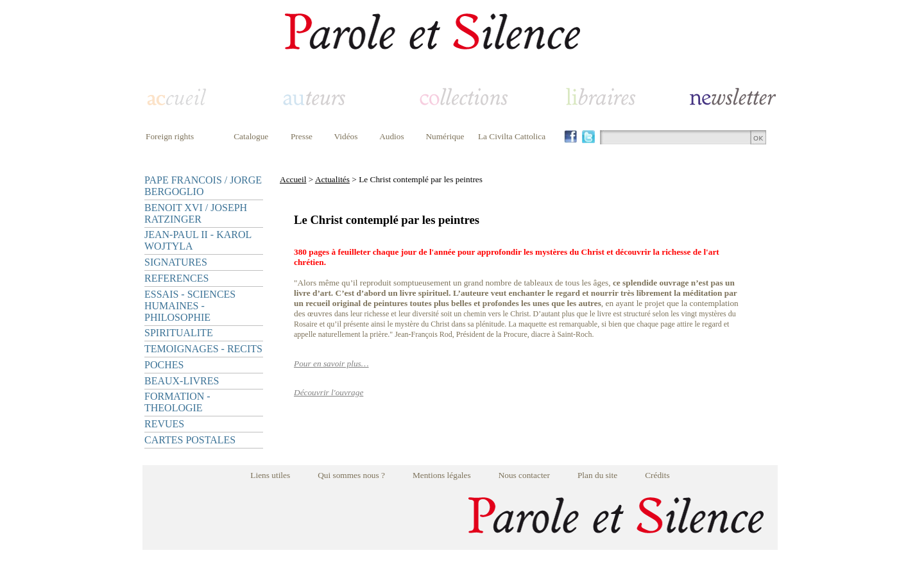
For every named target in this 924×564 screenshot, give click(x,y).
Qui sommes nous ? (351, 475)
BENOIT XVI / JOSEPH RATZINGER (196, 213)
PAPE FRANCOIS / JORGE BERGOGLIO (203, 186)
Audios (392, 136)
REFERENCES (176, 278)
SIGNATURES (176, 262)
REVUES (164, 424)
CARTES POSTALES (190, 440)
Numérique (445, 136)
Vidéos (346, 136)
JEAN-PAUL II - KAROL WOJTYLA (198, 240)
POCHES (164, 365)
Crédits (657, 475)
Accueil (293, 179)
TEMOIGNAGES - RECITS (203, 349)
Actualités (332, 179)
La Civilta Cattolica (512, 136)
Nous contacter (524, 475)
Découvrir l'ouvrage (329, 392)
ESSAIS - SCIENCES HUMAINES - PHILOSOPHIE (190, 306)
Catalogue (251, 136)
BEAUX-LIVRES (182, 381)
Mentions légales (442, 475)
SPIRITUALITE (179, 333)
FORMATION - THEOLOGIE (177, 402)
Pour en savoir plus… (331, 363)
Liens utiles (270, 475)
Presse (302, 136)
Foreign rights (170, 136)
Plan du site (597, 475)
